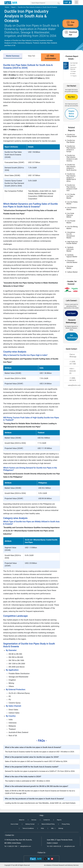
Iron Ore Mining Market (72, 228)
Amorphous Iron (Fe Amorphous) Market (71, 235)
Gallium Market (72, 272)
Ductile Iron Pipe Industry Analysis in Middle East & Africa (71, 178)
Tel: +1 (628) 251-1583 (11, 846)
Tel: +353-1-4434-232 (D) (54, 846)
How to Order (14, 824)
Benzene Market (70, 267)
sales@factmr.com (26, 846)
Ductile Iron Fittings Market (72, 136)
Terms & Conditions (28, 828)
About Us (22, 820)
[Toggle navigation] (76, 2)
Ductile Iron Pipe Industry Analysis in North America (71, 167)
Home (7, 7)
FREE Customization (50, 57)
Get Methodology (72, 337)
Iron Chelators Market (72, 209)
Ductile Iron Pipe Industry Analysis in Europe (71, 149)
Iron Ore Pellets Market (72, 203)
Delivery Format (30, 824)
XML (52, 828)
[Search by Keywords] (45, 3)
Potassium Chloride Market (72, 261)
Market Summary (13, 56)
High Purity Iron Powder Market (72, 243)
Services (34, 820)
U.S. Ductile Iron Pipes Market (71, 196)
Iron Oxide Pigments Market (70, 215)
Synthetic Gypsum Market (72, 256)
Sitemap (61, 828)
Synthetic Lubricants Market (70, 249)
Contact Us (47, 820)
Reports (59, 820)
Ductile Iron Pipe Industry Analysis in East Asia (72, 188)
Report (13, 7)
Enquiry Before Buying (71, 114)
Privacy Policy (66, 824)
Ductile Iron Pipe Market (71, 141)
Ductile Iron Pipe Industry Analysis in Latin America (72, 158)
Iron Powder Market (71, 222)
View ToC (32, 56)
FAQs (42, 828)
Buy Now (71, 97)
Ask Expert (71, 313)
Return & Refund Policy (48, 824)
